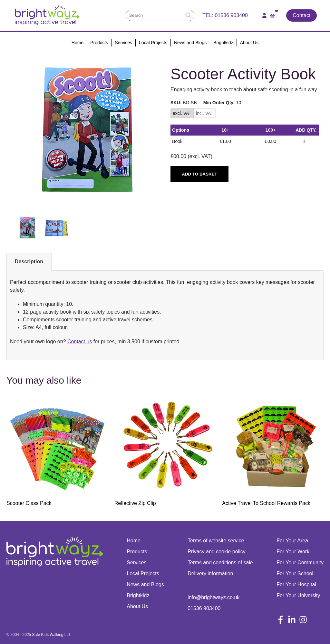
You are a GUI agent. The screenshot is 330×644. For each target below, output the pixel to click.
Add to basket (199, 174)
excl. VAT (182, 113)
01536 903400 (231, 15)
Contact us (80, 342)
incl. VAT (205, 113)
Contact (301, 15)
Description (29, 262)
